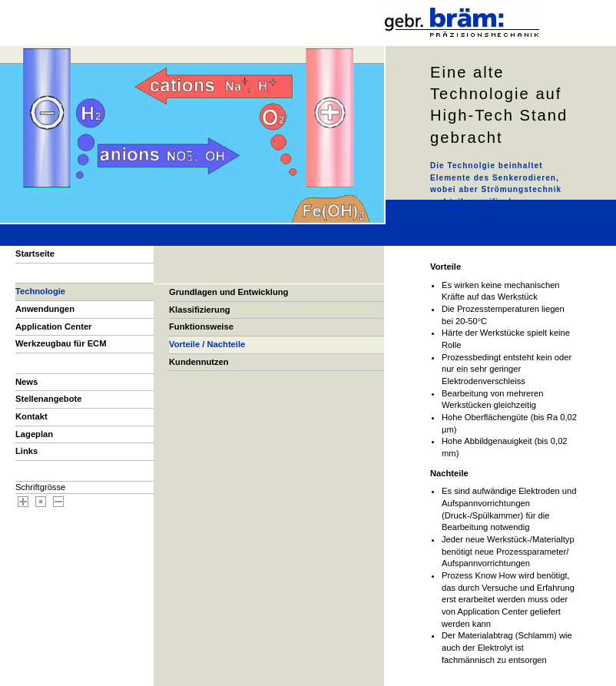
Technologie (40, 291)
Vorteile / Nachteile (207, 344)
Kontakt (31, 416)
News (26, 382)
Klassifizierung (200, 310)
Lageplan (34, 434)
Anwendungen (45, 309)
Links (26, 451)
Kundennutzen (199, 362)
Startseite (35, 254)
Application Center (53, 326)
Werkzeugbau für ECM (61, 343)
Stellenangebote (48, 399)
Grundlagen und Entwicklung (229, 292)
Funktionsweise (201, 326)
